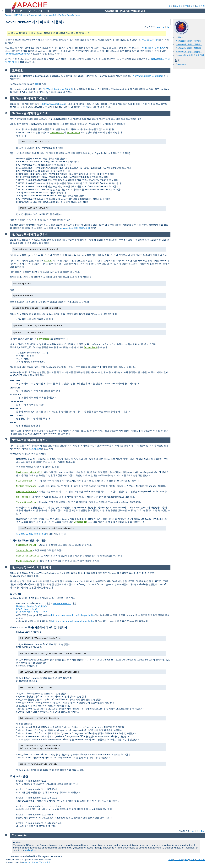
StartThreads (24, 481)
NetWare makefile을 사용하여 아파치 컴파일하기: (39, 627)
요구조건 (180, 37)
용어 (192, 6)
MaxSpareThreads (26, 492)
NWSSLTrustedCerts (28, 556)
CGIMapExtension (26, 545)
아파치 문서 (35, 449)
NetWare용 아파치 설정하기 (189, 52)
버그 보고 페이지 (151, 40)
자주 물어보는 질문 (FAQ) (152, 48)
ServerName (73, 133)
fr (163, 27)
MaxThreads (23, 497)
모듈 (171, 6)
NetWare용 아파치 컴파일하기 (75, 228)
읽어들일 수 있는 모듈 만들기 (31, 534)
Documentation (36, 15)
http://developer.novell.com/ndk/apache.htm (73, 615)
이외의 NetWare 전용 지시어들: (28, 541)
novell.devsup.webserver (17, 54)
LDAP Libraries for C (27, 609)
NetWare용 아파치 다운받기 (189, 41)
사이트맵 (201, 6)
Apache (8, 15)
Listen (48, 261)
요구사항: (15, 594)
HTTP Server (21, 15)
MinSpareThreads (26, 486)
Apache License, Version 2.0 (36, 862)
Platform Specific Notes (69, 15)
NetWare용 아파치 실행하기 (189, 48)
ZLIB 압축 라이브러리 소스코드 (32, 612)
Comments (181, 64)
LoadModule (81, 522)
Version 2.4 (51, 15)
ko (168, 27)
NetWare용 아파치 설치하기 (189, 44)
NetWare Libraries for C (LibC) (148, 76)
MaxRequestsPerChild (29, 472)
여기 (37, 84)
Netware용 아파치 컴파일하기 (190, 55)
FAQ (187, 6)
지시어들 (179, 6)
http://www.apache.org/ (54, 104)
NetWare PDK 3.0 (62, 603)
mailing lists (30, 850)
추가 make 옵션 (19, 776)
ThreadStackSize (26, 502)
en (158, 27)
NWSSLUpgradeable (27, 561)
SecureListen (24, 551)
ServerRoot (57, 133)
